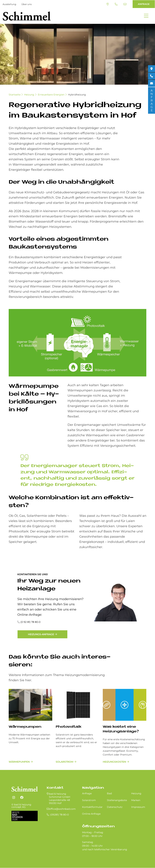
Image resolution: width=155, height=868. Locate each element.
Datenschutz (115, 807)
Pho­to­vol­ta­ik (69, 727)
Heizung (29, 95)
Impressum (138, 807)
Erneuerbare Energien (51, 95)
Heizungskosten (114, 762)
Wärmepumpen (25, 727)
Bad (109, 793)
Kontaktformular (92, 807)
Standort (108, 4)
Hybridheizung (77, 95)
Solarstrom (64, 762)
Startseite (15, 95)
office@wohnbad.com (125, 4)
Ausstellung (9, 4)
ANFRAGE (144, 4)
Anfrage (87, 793)
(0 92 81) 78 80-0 (30, 622)
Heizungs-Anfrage (41, 634)
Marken (136, 800)
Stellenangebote (117, 800)
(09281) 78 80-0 (116, 4)
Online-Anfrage (91, 814)
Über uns (26, 4)
